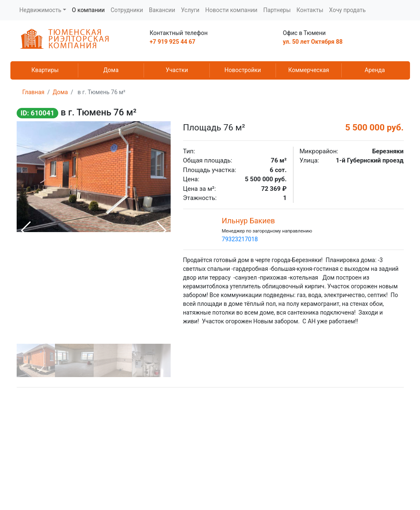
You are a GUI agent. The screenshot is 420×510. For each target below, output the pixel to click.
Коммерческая (308, 70)
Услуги (190, 10)
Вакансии (162, 10)
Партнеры (277, 10)
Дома (111, 70)
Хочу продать (348, 10)
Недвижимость (41, 10)
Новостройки (243, 70)
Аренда (375, 70)
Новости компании (231, 10)
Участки (177, 70)
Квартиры (45, 70)
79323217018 (240, 239)
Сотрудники (127, 10)
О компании (88, 10)
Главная (34, 92)
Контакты (310, 10)
